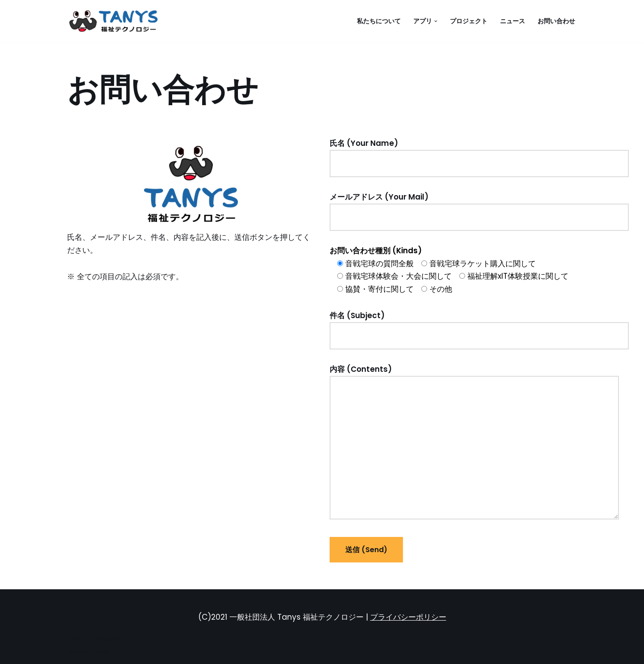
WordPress (87, 652)
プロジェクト (469, 21)
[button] (436, 21)
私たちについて (379, 21)
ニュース (513, 21)
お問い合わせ (556, 21)
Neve (77, 639)
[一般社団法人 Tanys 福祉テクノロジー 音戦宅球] (116, 21)
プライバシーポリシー (408, 617)
